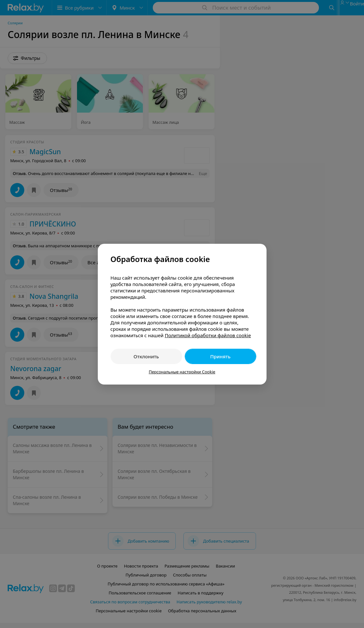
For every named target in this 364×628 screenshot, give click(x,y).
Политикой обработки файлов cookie (208, 335)
